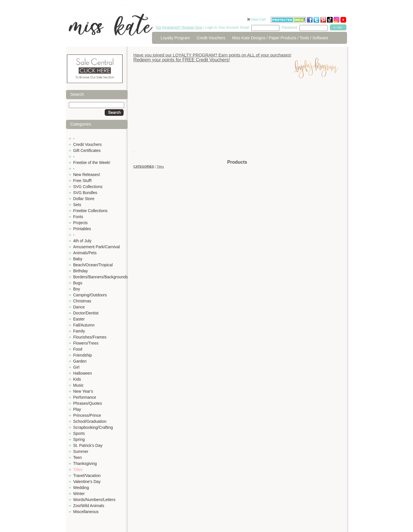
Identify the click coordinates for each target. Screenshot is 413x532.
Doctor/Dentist (86, 313)
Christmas (82, 301)
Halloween (82, 373)
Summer (81, 451)
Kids (77, 379)
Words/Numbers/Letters (94, 500)
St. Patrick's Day (88, 445)
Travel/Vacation (87, 476)
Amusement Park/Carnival (97, 247)
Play (77, 409)
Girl (76, 367)
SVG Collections (88, 187)
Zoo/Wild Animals (89, 506)
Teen (77, 457)
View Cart (259, 19)
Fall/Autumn (84, 325)
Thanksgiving (85, 463)
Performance (85, 397)
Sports (79, 433)
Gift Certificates (87, 150)
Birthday (80, 271)
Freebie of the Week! (92, 163)
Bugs (78, 283)
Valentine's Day (87, 482)
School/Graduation (90, 421)
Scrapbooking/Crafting (93, 427)
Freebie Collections (90, 211)
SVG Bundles (85, 193)
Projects (80, 223)
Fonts (78, 217)
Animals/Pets (85, 253)
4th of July (82, 241)
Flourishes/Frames (90, 337)
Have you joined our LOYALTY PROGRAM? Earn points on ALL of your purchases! (212, 55)
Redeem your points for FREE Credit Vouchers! (182, 60)
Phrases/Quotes (87, 403)
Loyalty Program (175, 38)
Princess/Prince (87, 415)
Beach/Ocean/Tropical (93, 265)
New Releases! (87, 175)
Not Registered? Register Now (179, 28)
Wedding (81, 488)
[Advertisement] (237, 119)
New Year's (83, 391)
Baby (78, 259)
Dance (79, 307)
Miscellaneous (86, 512)
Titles (78, 470)
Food (78, 349)
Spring (79, 439)
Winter (79, 494)
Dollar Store (84, 199)
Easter (79, 319)
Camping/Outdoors (90, 295)
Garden (80, 361)
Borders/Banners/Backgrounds (101, 277)
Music (78, 385)
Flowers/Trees (86, 343)
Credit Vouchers (211, 38)
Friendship (82, 355)
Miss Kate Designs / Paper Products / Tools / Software (280, 38)
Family (79, 331)
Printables (82, 229)
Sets (77, 205)
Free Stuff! (82, 181)
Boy (77, 289)
